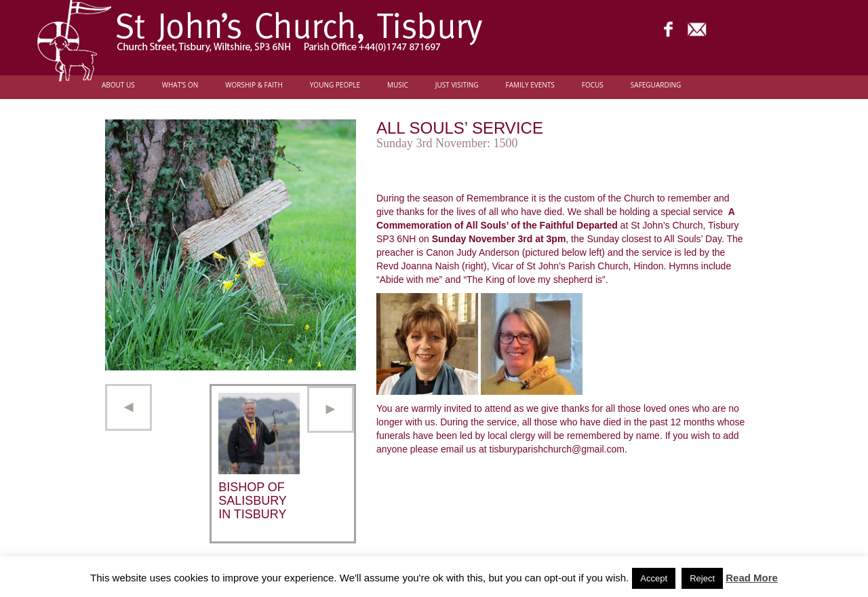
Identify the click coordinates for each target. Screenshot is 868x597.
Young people (335, 85)
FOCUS (593, 85)
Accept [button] (654, 578)
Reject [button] (702, 578)
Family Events (530, 85)
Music (398, 85)
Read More (752, 578)
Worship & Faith (254, 85)
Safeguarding (656, 85)
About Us (118, 85)
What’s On (180, 85)
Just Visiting (457, 85)
